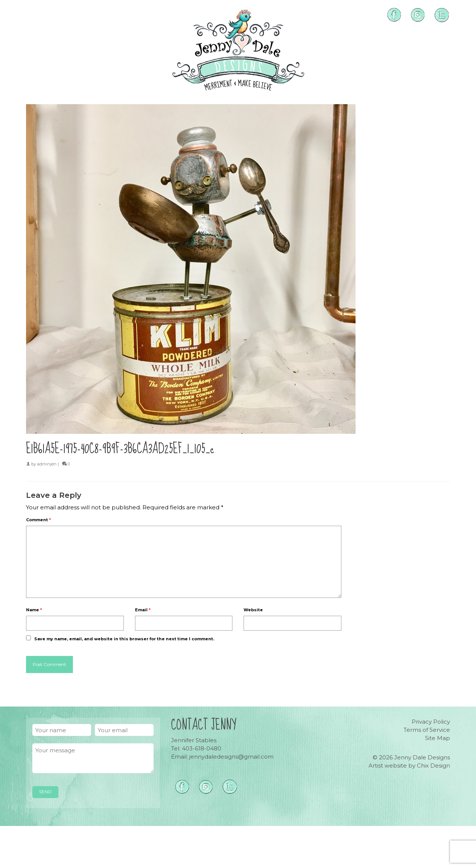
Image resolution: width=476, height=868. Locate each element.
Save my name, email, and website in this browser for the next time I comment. (124, 639)
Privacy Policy (431, 722)
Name (34, 610)
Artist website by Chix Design (409, 765)
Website (253, 610)
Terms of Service (427, 730)
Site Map (438, 738)
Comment (38, 520)
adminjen (47, 464)
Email (143, 610)
